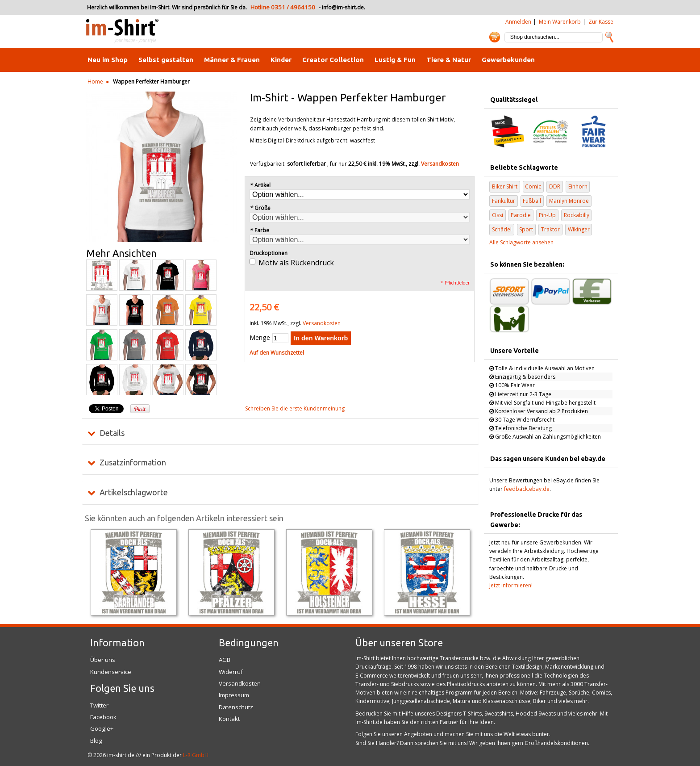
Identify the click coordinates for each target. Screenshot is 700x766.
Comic (533, 186)
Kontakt (229, 719)
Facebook (103, 717)
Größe (260, 208)
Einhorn (578, 186)
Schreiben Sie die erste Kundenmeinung (295, 408)
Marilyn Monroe (569, 201)
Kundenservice (111, 672)
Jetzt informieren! (511, 585)
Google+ (102, 728)
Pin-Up (547, 215)
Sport (526, 229)
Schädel (502, 229)
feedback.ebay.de (527, 489)
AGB (225, 660)
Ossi (498, 215)
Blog (96, 741)
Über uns (103, 660)
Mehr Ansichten (121, 253)
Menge (260, 337)
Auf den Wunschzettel (277, 353)
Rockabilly (577, 215)
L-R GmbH (196, 755)
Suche (609, 37)
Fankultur (504, 201)
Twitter (99, 705)
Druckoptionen (269, 253)
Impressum (234, 695)
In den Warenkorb (321, 338)
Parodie (521, 215)
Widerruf (231, 672)
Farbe (259, 230)
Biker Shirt (505, 186)
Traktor (550, 229)
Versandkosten (440, 164)
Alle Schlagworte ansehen (521, 242)
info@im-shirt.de (343, 7)
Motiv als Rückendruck (296, 263)
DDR (555, 186)
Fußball (532, 201)
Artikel (260, 185)
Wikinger (579, 229)
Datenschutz (236, 707)
